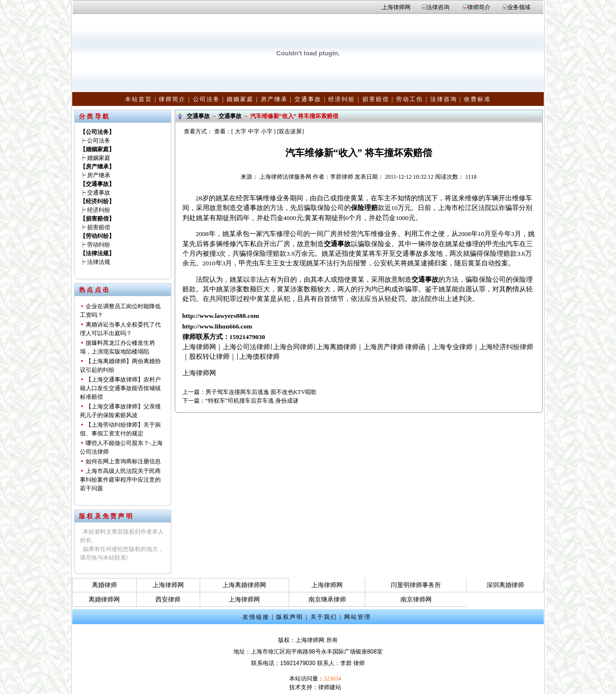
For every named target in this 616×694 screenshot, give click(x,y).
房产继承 (274, 99)
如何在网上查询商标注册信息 (123, 461)
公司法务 (206, 99)
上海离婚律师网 (244, 585)
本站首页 (139, 99)
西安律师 (168, 599)
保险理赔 (364, 208)
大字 (241, 131)
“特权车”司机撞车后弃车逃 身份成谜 (252, 401)
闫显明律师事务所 (416, 585)
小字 (267, 131)
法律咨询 (438, 7)
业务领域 (519, 7)
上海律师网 (396, 7)
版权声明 (290, 617)
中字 (254, 131)
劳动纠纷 (99, 245)
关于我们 (324, 617)
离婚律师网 (104, 599)
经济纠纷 (342, 99)
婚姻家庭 (240, 99)
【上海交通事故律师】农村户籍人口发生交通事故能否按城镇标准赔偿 (120, 388)
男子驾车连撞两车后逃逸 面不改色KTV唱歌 (261, 392)
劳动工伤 (410, 99)
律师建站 (330, 687)
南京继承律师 (327, 599)
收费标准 (477, 99)
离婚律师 (104, 585)
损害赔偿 (376, 99)
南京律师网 (416, 599)
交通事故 (308, 99)
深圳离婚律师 (505, 585)
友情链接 (256, 617)
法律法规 (99, 262)
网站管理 (358, 617)
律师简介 (479, 7)
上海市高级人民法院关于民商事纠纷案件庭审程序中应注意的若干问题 (120, 480)
